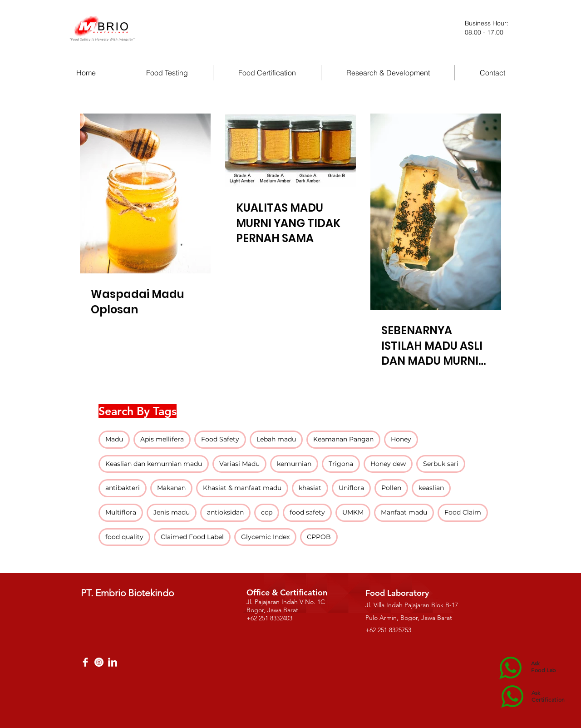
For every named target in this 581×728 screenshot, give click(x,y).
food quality (124, 537)
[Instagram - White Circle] (99, 662)
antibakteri (123, 488)
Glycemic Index (265, 537)
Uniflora (351, 488)
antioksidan (225, 512)
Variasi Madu (239, 464)
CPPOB (319, 537)
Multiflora (121, 512)
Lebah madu (276, 439)
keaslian (431, 488)
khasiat (310, 488)
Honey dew (388, 464)
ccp (267, 512)
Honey (401, 439)
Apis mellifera (162, 439)
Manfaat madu (404, 512)
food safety (307, 512)
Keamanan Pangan (343, 439)
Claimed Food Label (192, 537)
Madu (114, 439)
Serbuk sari (441, 464)
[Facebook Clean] (85, 662)
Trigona (341, 464)
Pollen (391, 488)
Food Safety (220, 439)
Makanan (171, 488)
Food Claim (463, 512)
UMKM (353, 512)
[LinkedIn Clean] (113, 662)
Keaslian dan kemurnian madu (154, 464)
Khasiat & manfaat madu (242, 488)
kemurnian (294, 464)
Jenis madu (172, 512)
